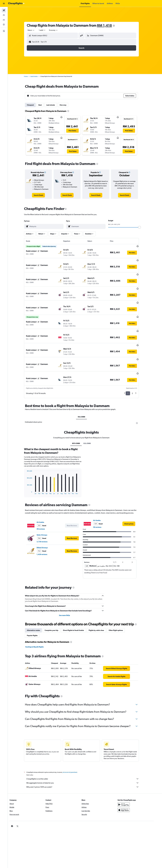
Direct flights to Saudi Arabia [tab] (77, 608)
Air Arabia (44, 500)
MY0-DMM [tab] (79, 421)
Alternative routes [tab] (37, 608)
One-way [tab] (66, 105)
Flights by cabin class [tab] (100, 608)
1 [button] (131, 371)
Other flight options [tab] (119, 608)
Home (29, 76)
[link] (42, 195)
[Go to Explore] (4, 25)
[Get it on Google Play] (130, 782)
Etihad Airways (46, 525)
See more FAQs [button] (68, 593)
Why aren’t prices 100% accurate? (86, 765)
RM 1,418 (108, 25)
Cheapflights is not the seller (86, 756)
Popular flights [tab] (36, 613)
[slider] (143, 227)
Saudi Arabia (37, 76)
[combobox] (35, 30)
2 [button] (136, 371)
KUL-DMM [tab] (85, 394)
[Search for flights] (4, 10)
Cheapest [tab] (34, 105)
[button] (4, 3)
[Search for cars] (4, 20)
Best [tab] (44, 105)
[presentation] (117, 26)
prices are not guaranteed (73, 750)
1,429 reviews (45, 532)
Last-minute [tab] (54, 105)
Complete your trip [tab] (55, 608)
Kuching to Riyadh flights (38, 624)
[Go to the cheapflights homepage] (16, 3)
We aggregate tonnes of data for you (86, 760)
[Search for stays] (4, 15)
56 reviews (44, 507)
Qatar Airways (45, 513)
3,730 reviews (46, 519)
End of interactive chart (29, 470)
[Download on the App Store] (130, 788)
